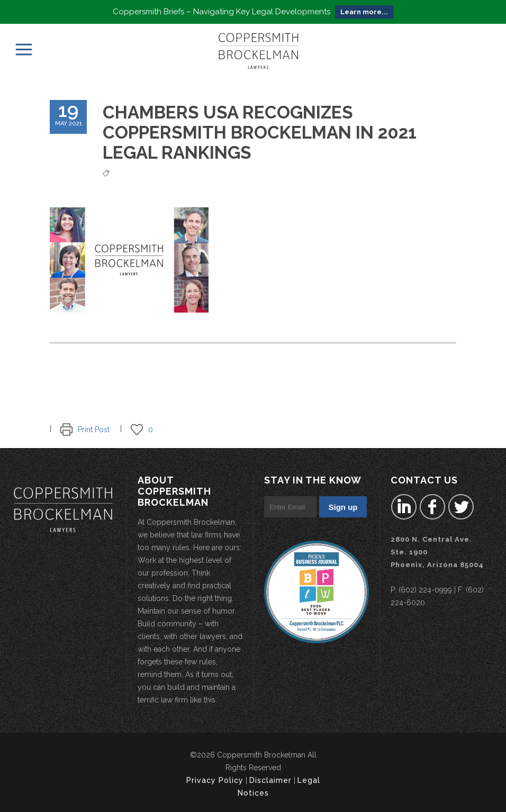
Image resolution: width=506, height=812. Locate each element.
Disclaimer (270, 780)
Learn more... (364, 12)
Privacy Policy (215, 780)
